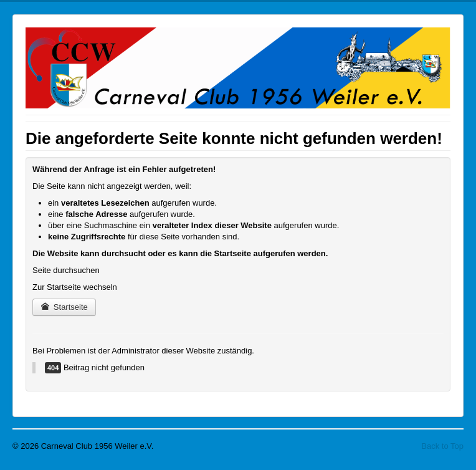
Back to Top (442, 446)
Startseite (64, 307)
